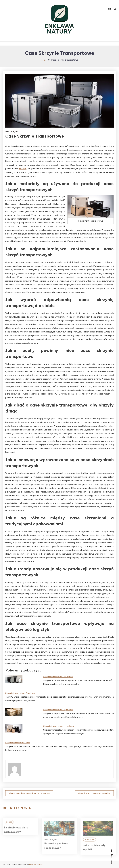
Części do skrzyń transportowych (93, 793)
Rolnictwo (90, 845)
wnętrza (23, 169)
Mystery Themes (36, 864)
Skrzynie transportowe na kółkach (58, 726)
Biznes (9, 827)
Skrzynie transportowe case (18, 743)
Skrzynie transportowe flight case (20, 693)
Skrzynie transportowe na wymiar (58, 677)
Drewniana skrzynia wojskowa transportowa (30, 793)
